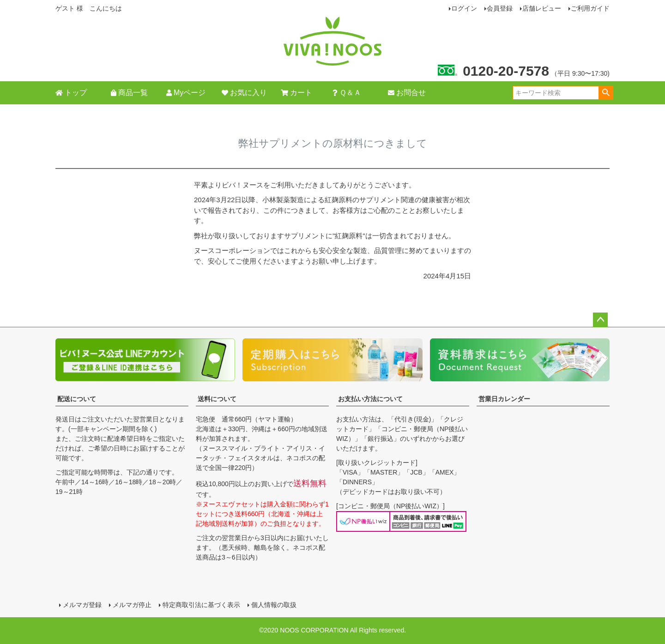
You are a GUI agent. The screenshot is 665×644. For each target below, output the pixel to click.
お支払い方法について (370, 399)
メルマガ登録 (82, 605)
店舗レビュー (542, 8)
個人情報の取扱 (274, 605)
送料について (217, 399)
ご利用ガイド (590, 8)
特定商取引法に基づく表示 (201, 605)
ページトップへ (600, 320)
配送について (77, 399)
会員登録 (500, 8)
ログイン (464, 8)
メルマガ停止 (132, 605)
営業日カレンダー (504, 399)
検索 (606, 93)
